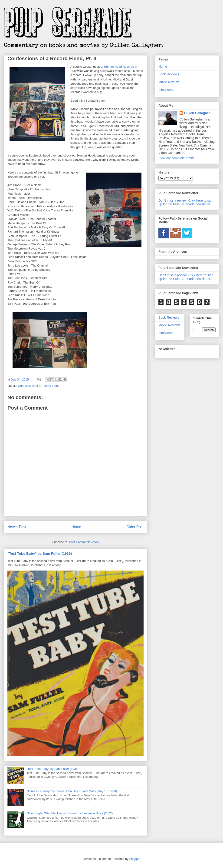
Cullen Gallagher (197, 113)
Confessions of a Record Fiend (39, 386)
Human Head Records (119, 67)
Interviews (166, 90)
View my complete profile (176, 158)
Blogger (134, 859)
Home (76, 527)
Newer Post (17, 527)
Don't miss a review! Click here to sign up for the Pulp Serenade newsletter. (186, 202)
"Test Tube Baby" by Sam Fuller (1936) (40, 553)
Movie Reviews (169, 82)
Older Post (135, 527)
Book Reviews (169, 74)
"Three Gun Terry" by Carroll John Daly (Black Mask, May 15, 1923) (72, 791)
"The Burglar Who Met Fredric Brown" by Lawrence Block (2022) (70, 813)
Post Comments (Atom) (85, 542)
